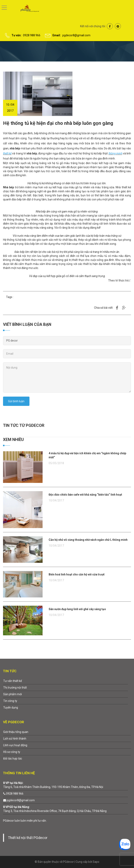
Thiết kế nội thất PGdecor (28, 838)
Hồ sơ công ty (12, 752)
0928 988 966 (32, 35)
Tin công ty (10, 701)
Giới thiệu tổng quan (16, 732)
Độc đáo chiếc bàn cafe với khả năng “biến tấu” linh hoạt (85, 495)
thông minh (115, 153)
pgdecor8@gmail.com (76, 35)
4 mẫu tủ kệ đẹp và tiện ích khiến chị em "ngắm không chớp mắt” (87, 455)
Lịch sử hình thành (15, 739)
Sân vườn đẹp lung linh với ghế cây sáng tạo (77, 609)
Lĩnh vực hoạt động (15, 745)
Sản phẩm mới (13, 694)
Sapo (96, 862)
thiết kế (7, 153)
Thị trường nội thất (15, 688)
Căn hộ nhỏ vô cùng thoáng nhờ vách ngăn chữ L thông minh (88, 540)
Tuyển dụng (11, 708)
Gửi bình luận (16, 401)
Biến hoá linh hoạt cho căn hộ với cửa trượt (77, 574)
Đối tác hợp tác (13, 759)
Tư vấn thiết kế (13, 681)
